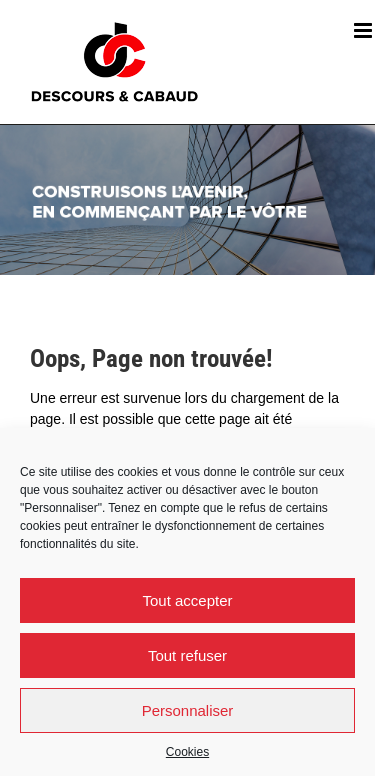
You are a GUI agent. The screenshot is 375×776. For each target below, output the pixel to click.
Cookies (187, 752)
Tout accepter (187, 600)
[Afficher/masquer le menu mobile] (364, 30)
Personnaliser (188, 710)
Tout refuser (187, 655)
